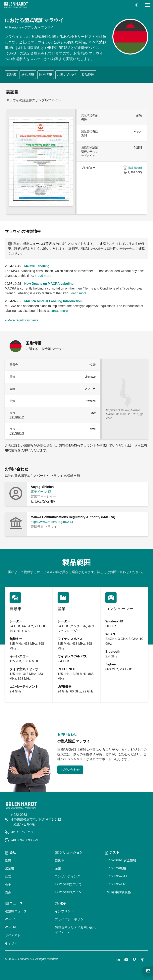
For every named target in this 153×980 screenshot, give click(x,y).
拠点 (8, 892)
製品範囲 (88, 75)
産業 (58, 868)
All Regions (13, 27)
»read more (43, 276)
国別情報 (46, 75)
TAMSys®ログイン (68, 892)
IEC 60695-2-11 (116, 876)
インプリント (64, 911)
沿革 (8, 884)
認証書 (11, 75)
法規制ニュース (16, 911)
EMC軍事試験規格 (118, 892)
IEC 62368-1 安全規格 (120, 860)
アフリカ (31, 27)
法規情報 (28, 75)
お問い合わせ (67, 75)
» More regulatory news (21, 320)
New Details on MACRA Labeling (49, 284)
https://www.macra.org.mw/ (50, 522)
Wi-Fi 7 (10, 919)
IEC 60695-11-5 (116, 884)
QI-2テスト (13, 935)
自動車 (60, 860)
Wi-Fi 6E (11, 927)
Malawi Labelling (37, 266)
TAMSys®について (68, 884)
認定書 (10, 868)
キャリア (11, 943)
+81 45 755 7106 (43, 501)
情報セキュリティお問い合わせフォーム (76, 930)
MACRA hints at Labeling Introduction (53, 301)
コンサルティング (68, 876)
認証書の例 (135, 168)
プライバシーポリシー (71, 919)
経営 (8, 876)
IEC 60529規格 (115, 868)
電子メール (39, 492)
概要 (8, 860)
